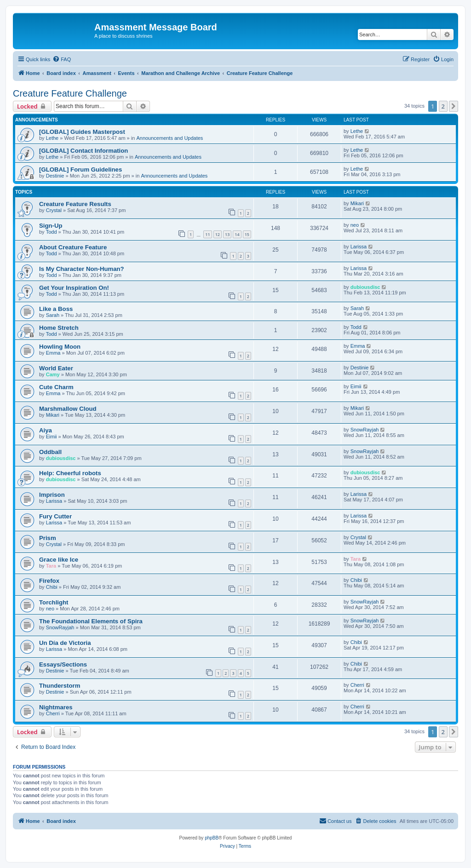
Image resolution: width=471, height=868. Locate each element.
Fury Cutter (55, 516)
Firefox (49, 581)
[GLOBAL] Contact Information (83, 151)
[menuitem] (62, 59)
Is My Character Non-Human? (82, 269)
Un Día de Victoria (65, 643)
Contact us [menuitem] (336, 821)
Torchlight (54, 602)
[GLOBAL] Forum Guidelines (80, 170)
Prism (48, 538)
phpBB (212, 838)
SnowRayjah (365, 430)
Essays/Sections (63, 664)
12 (218, 234)
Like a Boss (56, 309)
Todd (52, 232)
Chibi (52, 587)
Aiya (46, 430)
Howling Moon (60, 347)
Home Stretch (59, 328)
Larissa (359, 247)
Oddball (50, 452)
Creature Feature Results (75, 204)
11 (207, 234)
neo (355, 225)
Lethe (52, 138)
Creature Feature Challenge (70, 93)
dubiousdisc (365, 287)
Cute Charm (56, 387)
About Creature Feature (73, 247)
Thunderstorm (60, 686)
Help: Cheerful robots (70, 473)
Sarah (53, 315)
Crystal (54, 210)
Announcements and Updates (169, 138)
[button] (454, 106)
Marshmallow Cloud (68, 409)
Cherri (357, 685)
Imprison (52, 495)
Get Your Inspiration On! (74, 288)
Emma (53, 353)
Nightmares (56, 707)
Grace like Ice (59, 560)
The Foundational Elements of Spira (91, 621)
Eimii (356, 386)
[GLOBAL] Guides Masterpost (82, 132)
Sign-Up (51, 226)
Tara (51, 566)
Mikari (357, 203)
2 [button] (443, 106)
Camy (53, 374)
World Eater (56, 368)
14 (237, 234)
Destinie (55, 176)
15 (247, 234)
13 (227, 234)
